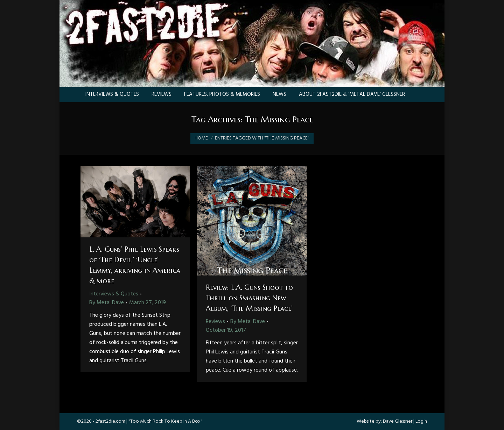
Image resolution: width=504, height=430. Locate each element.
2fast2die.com (110, 421)
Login (421, 421)
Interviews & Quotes (114, 294)
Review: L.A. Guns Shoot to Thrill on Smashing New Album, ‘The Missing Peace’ (249, 298)
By (107, 303)
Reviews (215, 322)
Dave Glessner (398, 421)
